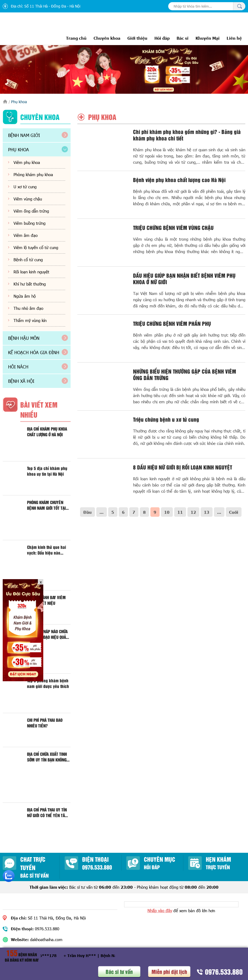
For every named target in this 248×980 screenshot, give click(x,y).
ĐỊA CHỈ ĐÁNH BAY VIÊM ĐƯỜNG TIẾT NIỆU (46, 600)
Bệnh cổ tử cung (28, 260)
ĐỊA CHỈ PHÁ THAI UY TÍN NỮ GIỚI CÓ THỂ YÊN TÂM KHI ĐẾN (48, 813)
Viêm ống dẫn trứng (31, 211)
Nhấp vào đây (160, 911)
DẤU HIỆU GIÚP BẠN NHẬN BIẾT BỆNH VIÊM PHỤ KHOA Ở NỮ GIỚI (184, 278)
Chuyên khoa (107, 38)
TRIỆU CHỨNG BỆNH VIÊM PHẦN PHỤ (172, 323)
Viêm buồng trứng (29, 223)
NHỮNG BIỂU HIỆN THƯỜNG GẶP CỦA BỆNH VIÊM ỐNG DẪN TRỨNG (185, 374)
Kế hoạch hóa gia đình (34, 352)
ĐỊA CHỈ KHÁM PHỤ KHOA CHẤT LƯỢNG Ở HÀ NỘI (47, 432)
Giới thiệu (137, 38)
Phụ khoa (19, 150)
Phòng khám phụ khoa (33, 174)
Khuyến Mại (208, 38)
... (102, 512)
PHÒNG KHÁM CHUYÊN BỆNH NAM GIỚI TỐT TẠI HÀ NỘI (46, 505)
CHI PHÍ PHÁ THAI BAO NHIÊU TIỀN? (45, 723)
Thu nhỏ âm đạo (28, 308)
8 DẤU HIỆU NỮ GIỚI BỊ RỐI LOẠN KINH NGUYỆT (183, 467)
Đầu (87, 512)
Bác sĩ (183, 38)
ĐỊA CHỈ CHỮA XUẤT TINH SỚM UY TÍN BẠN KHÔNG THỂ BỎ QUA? (47, 757)
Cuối (234, 512)
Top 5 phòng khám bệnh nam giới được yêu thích (48, 683)
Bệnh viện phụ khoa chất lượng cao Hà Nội (179, 180)
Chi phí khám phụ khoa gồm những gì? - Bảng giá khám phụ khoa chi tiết (187, 135)
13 (207, 512)
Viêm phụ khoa (27, 162)
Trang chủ (76, 38)
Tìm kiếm (239, 6)
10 (167, 512)
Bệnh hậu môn (24, 338)
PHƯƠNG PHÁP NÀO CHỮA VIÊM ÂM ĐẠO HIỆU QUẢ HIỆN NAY (47, 634)
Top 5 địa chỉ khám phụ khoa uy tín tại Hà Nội (47, 471)
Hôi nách (18, 367)
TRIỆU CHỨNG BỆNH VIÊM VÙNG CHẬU (173, 227)
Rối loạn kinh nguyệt (31, 272)
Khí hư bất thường (30, 284)
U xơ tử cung (25, 187)
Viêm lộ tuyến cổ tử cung (36, 247)
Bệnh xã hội (21, 381)
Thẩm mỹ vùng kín (30, 320)
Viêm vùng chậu (28, 199)
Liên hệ (234, 38)
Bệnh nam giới (24, 135)
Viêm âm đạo (26, 235)
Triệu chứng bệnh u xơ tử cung (166, 419)
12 (193, 512)
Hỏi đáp (162, 38)
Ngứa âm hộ (25, 296)
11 (180, 512)
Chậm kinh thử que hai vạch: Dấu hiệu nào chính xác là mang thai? (48, 550)
